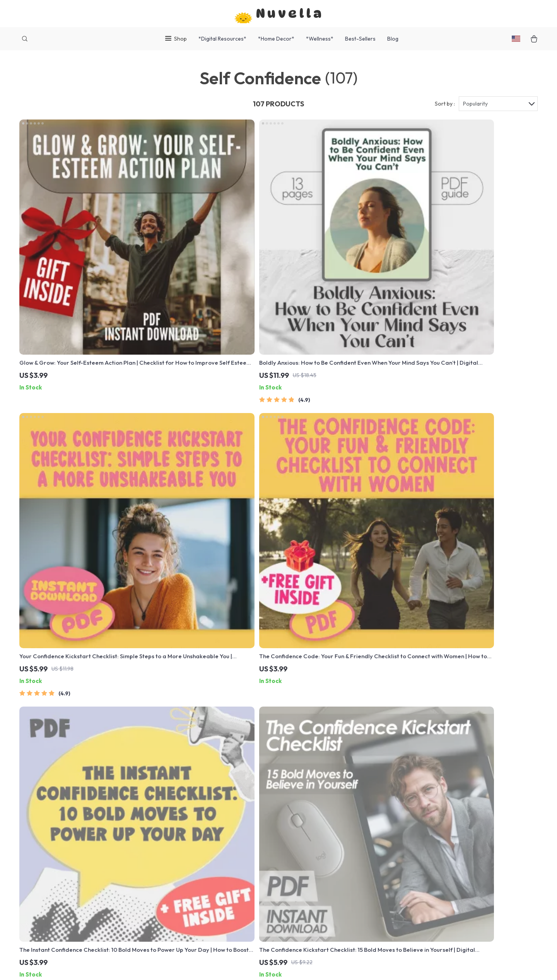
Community (187, 921)
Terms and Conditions (348, 844)
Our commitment (425, 833)
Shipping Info (263, 793)
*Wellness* (320, 39)
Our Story (185, 780)
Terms (229, 965)
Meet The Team (192, 806)
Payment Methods (270, 831)
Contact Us (261, 780)
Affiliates (184, 857)
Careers (183, 819)
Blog (393, 39)
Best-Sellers (360, 39)
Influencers (187, 844)
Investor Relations (196, 870)
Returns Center (266, 819)
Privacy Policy (337, 831)
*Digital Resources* (222, 39)
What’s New (334, 806)
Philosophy (187, 908)
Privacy (246, 965)
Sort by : (445, 105)
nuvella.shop (419, 780)
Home (326, 780)
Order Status (263, 844)
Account (329, 819)
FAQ (251, 806)
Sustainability (190, 895)
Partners (184, 883)
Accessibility (272, 965)
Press (179, 831)
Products (331, 793)
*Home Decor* (276, 39)
